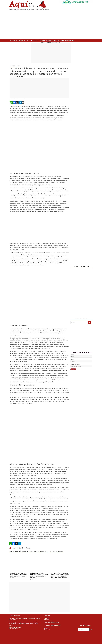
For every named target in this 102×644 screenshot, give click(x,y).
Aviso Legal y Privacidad (15, 627)
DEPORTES (33, 40)
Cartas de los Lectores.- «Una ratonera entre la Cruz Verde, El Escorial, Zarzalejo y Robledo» (19, 575)
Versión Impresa (70, 40)
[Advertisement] (51, 53)
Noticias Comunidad (22, 99)
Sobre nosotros (13, 626)
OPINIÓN (19, 551)
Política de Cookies (14, 629)
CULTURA (39, 40)
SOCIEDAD (26, 40)
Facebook (47, 628)
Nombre (72, 355)
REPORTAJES (56, 40)
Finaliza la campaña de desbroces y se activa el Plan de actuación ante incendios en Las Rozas (39, 575)
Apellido (72, 360)
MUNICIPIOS (13, 40)
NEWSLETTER (13, 66)
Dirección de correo (75, 364)
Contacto (47, 618)
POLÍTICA (20, 40)
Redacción (47, 620)
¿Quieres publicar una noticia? (52, 622)
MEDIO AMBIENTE (47, 40)
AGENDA (62, 40)
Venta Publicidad (49, 621)
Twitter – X (47, 630)
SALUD (18, 66)
